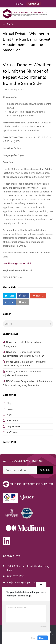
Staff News (12, 432)
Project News (14, 426)
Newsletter (12, 420)
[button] (9, 296)
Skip (33, 638)
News (10, 415)
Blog (9, 403)
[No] (52, 635)
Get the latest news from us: (23, 461)
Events (10, 409)
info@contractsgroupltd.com (21, 582)
